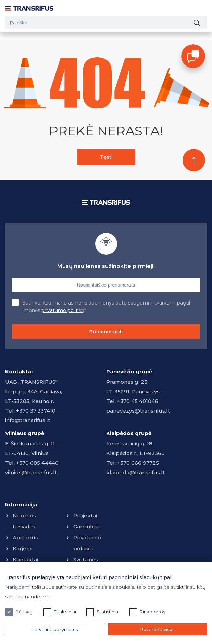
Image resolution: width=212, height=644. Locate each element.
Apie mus (25, 538)
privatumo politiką (63, 310)
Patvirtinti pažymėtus (55, 629)
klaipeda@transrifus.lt (135, 472)
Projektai (85, 516)
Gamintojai (87, 527)
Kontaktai (25, 559)
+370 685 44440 (37, 463)
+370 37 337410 (36, 411)
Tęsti (106, 157)
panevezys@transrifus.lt (138, 411)
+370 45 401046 (138, 401)
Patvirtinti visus (157, 629)
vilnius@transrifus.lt (31, 472)
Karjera (22, 548)
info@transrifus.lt (28, 420)
